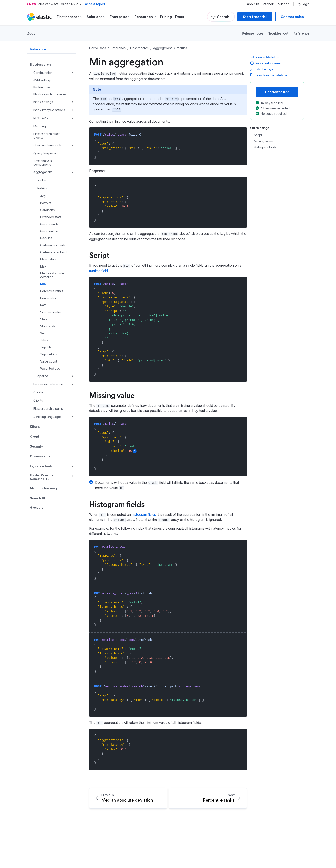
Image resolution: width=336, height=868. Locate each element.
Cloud (34, 436)
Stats (44, 319)
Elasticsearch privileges (50, 94)
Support (284, 4)
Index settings (43, 102)
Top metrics (49, 354)
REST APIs (41, 118)
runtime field (98, 271)
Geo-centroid (50, 231)
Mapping (40, 126)
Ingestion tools (41, 466)
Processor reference (48, 384)
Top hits (46, 347)
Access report (95, 4)
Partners (269, 4)
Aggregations (43, 172)
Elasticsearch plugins (48, 409)
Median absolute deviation (52, 275)
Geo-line (46, 238)
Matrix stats (48, 259)
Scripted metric (51, 312)
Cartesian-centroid (53, 252)
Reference (301, 33)
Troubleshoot (278, 33)
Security (36, 446)
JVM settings (43, 80)
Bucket (42, 180)
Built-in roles (42, 87)
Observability (40, 456)
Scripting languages (47, 417)
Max (43, 266)
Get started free (277, 92)
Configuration (43, 73)
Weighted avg (50, 369)
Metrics (42, 188)
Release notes (253, 33)
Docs (180, 17)
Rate (43, 305)
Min (43, 284)
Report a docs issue (265, 63)
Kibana (35, 427)
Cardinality (48, 210)
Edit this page (262, 69)
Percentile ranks (52, 291)
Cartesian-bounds (53, 245)
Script (258, 135)
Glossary (37, 508)
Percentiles (48, 298)
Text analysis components (43, 163)
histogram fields (144, 514)
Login (303, 4)
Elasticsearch (40, 64)
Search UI (37, 498)
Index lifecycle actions (49, 110)
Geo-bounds (49, 224)
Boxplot (46, 203)
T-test (44, 340)
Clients (38, 400)
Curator (39, 392)
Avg (43, 196)
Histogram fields (265, 147)
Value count (49, 361)
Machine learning (43, 488)
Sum (43, 333)
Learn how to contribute (269, 75)
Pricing (166, 17)
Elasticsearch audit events (46, 136)
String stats (48, 326)
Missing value (263, 141)
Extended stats (51, 217)
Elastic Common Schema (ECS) (42, 477)
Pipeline (43, 376)
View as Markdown (265, 57)
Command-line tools (47, 145)
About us (253, 4)
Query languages (46, 153)
